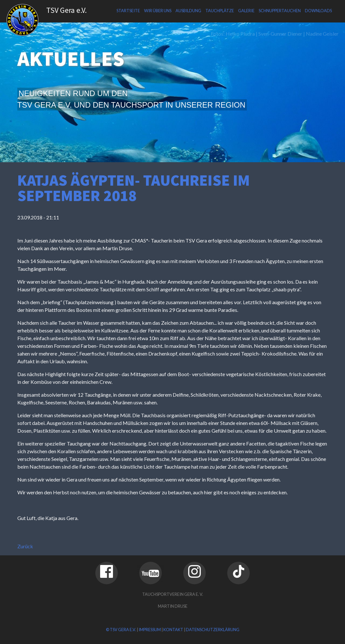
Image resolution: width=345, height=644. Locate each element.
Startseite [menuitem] (128, 11)
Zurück (25, 546)
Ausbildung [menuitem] (188, 11)
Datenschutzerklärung (213, 630)
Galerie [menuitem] (246, 11)
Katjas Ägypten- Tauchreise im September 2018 (134, 188)
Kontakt (173, 630)
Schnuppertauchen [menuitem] (280, 11)
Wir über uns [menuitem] (158, 11)
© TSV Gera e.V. (121, 630)
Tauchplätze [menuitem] (220, 11)
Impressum (150, 630)
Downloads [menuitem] (318, 11)
